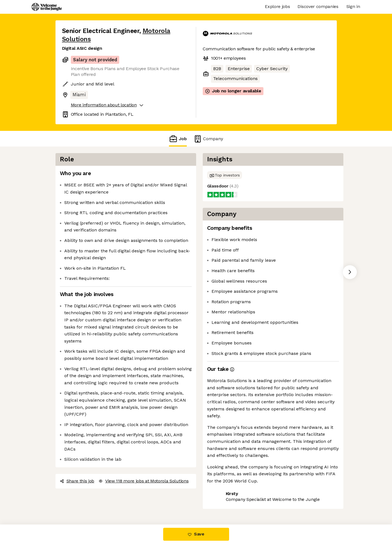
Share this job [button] (77, 481)
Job (178, 139)
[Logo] (47, 7)
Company (208, 139)
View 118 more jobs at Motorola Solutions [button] (144, 481)
